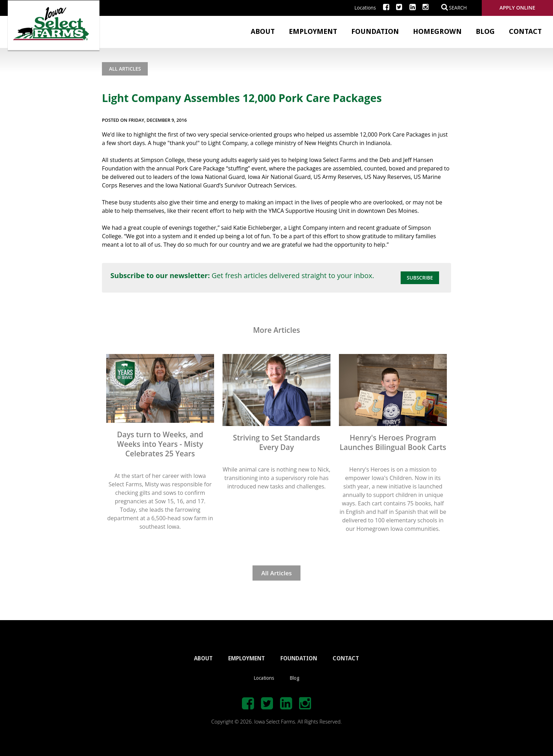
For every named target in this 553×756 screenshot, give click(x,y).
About (263, 31)
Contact (525, 31)
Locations (365, 8)
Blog (485, 31)
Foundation (375, 31)
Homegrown (437, 31)
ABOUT (203, 658)
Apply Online (517, 8)
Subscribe (420, 278)
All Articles (125, 69)
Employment (313, 31)
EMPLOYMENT (247, 658)
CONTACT (346, 658)
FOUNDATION (299, 658)
